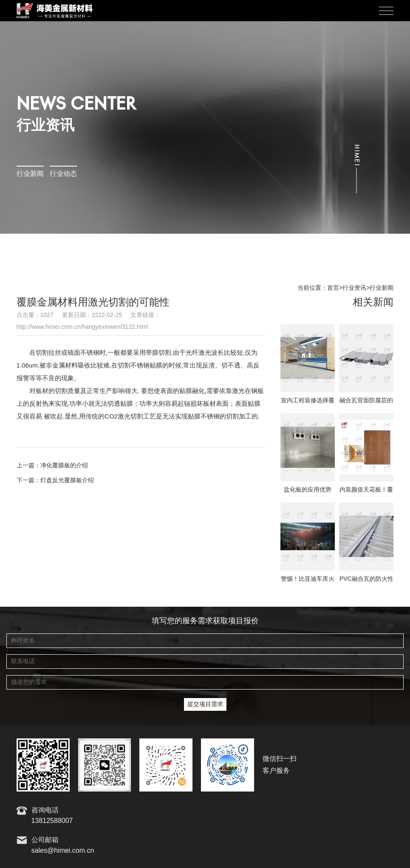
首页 (333, 288)
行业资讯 (354, 288)
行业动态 (63, 174)
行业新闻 (30, 174)
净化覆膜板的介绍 (64, 466)
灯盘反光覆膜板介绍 (67, 481)
